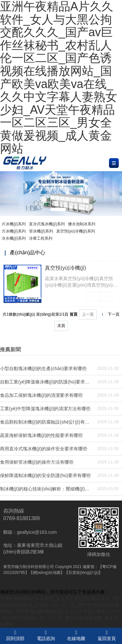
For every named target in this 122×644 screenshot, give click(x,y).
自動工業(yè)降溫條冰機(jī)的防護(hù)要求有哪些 (46, 382)
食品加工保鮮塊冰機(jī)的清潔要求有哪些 (41, 395)
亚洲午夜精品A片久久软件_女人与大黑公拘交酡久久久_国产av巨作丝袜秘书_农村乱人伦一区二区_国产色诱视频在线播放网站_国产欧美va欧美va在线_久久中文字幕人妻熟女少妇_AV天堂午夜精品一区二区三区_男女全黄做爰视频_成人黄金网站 (61, 611)
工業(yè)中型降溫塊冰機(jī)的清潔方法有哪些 (45, 409)
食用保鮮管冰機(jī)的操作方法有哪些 (37, 462)
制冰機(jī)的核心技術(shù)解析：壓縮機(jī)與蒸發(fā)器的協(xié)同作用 (46, 489)
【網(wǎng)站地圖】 (47, 573)
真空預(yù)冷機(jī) (65, 268)
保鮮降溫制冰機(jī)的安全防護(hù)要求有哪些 (45, 475)
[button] (58, 209)
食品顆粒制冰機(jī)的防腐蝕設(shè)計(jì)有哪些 (46, 422)
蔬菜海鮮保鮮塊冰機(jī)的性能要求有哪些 (41, 435)
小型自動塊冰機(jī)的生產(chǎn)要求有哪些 (43, 368)
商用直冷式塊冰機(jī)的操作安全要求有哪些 (44, 449)
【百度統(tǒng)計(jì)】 (84, 573)
